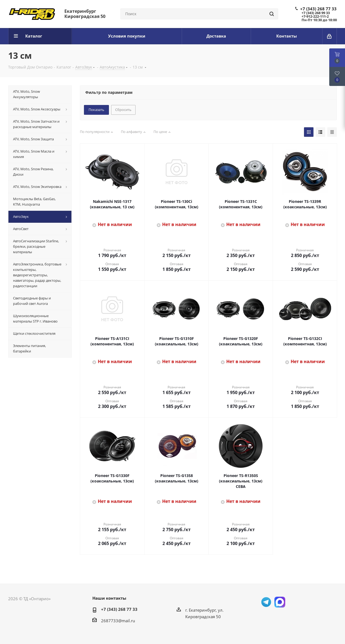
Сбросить (123, 110)
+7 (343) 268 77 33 (318, 9)
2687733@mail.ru (118, 621)
